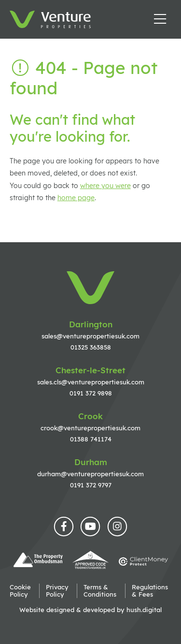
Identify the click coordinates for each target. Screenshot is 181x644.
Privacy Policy (57, 591)
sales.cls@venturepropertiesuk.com (91, 382)
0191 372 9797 (91, 485)
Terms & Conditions (100, 591)
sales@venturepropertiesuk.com (90, 336)
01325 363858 (91, 347)
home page (76, 198)
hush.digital (144, 610)
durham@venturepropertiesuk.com (90, 474)
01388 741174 (91, 439)
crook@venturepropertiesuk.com (90, 428)
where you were (105, 186)
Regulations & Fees (150, 591)
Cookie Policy (20, 591)
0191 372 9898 (91, 393)
